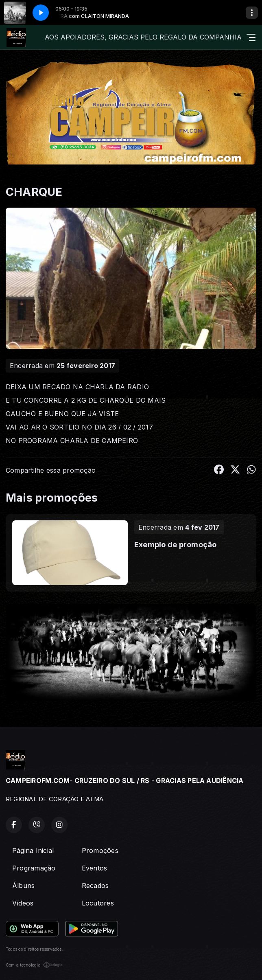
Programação (34, 868)
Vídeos (23, 903)
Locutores (98, 903)
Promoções (100, 851)
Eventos (95, 868)
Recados (95, 886)
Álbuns (23, 886)
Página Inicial (33, 851)
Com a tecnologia (34, 965)
